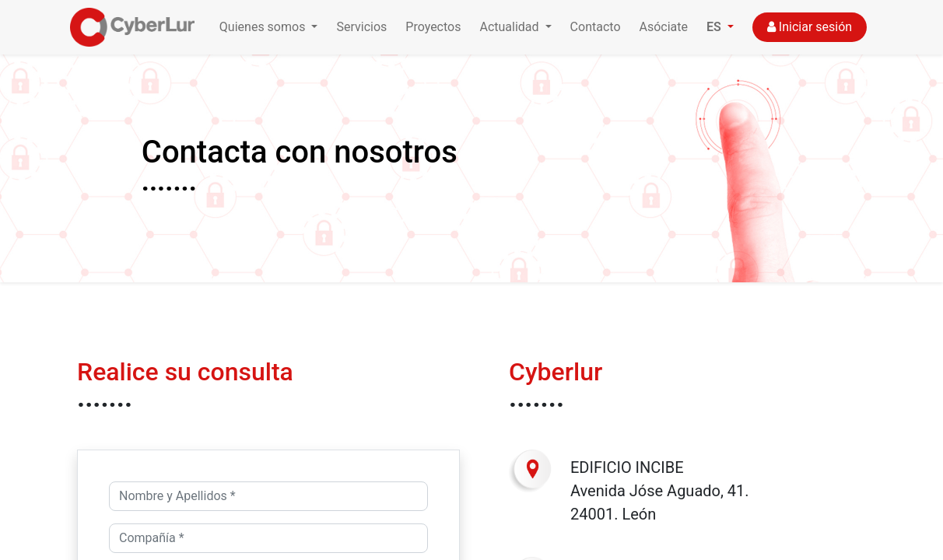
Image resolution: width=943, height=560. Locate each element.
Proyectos (433, 27)
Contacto (596, 27)
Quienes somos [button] (264, 27)
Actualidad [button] (510, 27)
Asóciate (664, 27)
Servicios (361, 27)
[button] (720, 27)
